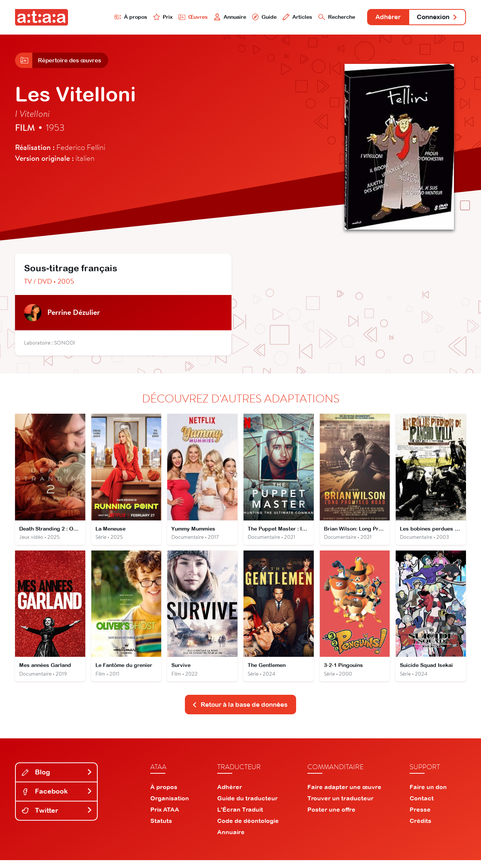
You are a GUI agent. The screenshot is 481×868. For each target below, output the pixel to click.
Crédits (420, 829)
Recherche (325, 17)
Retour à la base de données (240, 712)
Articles (283, 17)
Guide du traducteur (247, 806)
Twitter (57, 818)
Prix (140, 17)
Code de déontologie (248, 829)
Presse (420, 817)
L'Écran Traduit (240, 817)
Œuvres (172, 17)
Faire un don (428, 795)
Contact (422, 806)
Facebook (57, 799)
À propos (106, 17)
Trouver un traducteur (340, 806)
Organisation (170, 806)
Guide (248, 17)
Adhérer (380, 18)
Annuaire (211, 17)
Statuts (161, 829)
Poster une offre (331, 817)
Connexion (435, 18)
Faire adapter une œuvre (344, 795)
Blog (57, 780)
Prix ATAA (165, 817)
